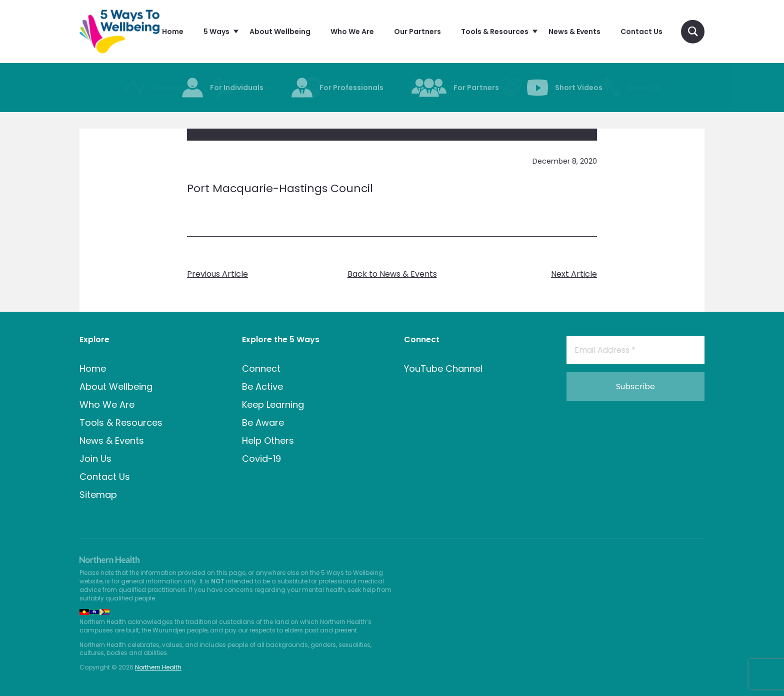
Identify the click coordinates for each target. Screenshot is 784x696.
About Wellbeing (116, 387)
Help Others (268, 441)
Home (93, 369)
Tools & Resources (121, 423)
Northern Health (158, 667)
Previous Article (217, 274)
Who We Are (107, 405)
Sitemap (98, 495)
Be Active (262, 387)
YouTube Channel (443, 369)
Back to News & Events (392, 274)
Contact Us (105, 477)
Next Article (574, 274)
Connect (261, 369)
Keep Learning (273, 405)
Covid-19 (261, 459)
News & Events (112, 441)
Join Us (95, 459)
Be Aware (263, 423)
